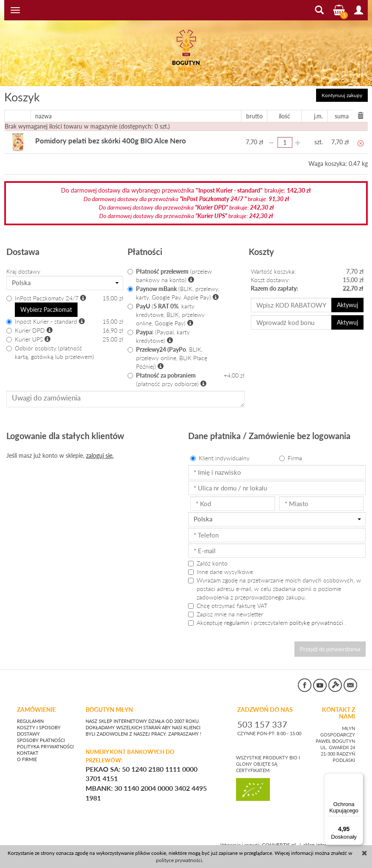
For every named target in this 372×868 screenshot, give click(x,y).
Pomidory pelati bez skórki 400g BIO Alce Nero (97, 141)
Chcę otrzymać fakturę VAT (228, 606)
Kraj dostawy (23, 271)
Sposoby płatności (41, 737)
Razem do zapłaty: (275, 288)
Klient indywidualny (220, 458)
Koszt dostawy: (270, 280)
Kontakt (28, 750)
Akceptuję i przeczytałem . (267, 623)
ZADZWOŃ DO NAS (265, 706)
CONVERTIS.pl (279, 841)
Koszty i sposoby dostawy (39, 727)
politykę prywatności (316, 623)
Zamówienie (36, 706)
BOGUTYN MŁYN (109, 706)
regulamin (237, 623)
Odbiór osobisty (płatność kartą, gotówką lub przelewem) (50, 351)
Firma (291, 458)
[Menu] (358, 778)
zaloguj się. (100, 455)
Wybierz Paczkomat (42, 309)
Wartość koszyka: (273, 271)
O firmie (27, 756)
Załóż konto (208, 563)
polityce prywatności (179, 860)
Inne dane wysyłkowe (221, 572)
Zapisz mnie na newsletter (226, 614)
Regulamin (30, 718)
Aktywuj (349, 305)
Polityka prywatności (45, 743)
